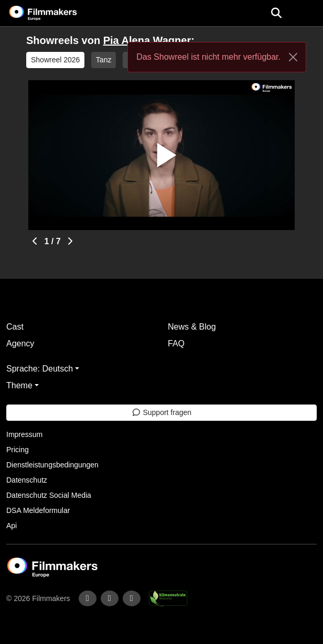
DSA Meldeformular (38, 510)
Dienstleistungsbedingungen (52, 465)
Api (12, 526)
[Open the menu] (276, 13)
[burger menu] (307, 13)
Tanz (104, 60)
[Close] (293, 57)
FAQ (176, 343)
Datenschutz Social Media (49, 495)
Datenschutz (27, 480)
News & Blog (192, 327)
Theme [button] (19, 385)
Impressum (24, 434)
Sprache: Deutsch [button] (40, 369)
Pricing (18, 450)
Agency (20, 343)
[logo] (56, 13)
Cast (15, 327)
